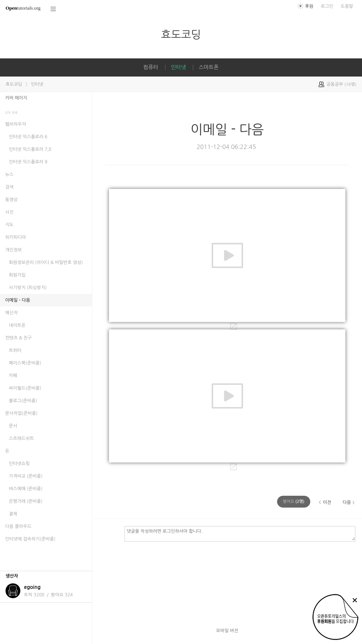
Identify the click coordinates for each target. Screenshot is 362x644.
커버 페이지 (16, 98)
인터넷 (179, 67)
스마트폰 (209, 67)
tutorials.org (23, 8)
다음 (347, 502)
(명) (294, 501)
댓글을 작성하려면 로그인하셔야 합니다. (240, 533)
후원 (309, 6)
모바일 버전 (227, 631)
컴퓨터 (151, 67)
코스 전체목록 (54, 9)
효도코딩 (181, 35)
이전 (327, 502)
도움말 (347, 6)
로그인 (327, 6)
